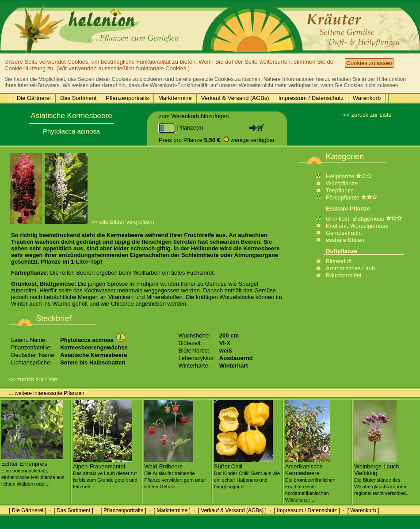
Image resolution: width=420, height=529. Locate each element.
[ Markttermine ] (172, 510)
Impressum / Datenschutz (311, 98)
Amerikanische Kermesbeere (310, 479)
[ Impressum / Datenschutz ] (307, 510)
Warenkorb (367, 98)
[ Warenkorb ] (363, 510)
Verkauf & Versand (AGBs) (235, 98)
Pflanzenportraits (127, 98)
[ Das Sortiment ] (73, 510)
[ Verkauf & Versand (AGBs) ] (232, 510)
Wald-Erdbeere (175, 473)
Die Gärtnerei (34, 98)
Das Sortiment (78, 98)
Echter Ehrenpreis (33, 470)
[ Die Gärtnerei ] (28, 510)
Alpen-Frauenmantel (105, 473)
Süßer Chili (247, 473)
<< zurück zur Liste (367, 115)
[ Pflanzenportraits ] (123, 510)
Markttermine (175, 98)
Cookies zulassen (369, 63)
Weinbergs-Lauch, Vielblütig (382, 476)
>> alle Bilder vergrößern (123, 222)
